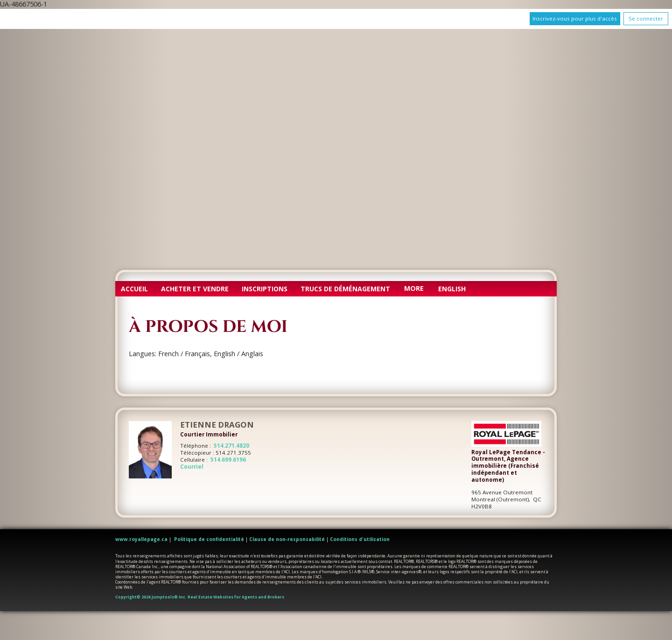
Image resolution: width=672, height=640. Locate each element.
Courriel (192, 467)
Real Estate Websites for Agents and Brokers (236, 597)
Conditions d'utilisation (360, 539)
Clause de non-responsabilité (287, 539)
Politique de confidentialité (209, 539)
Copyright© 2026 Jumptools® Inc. (151, 597)
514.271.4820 (231, 446)
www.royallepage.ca (141, 539)
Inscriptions (265, 289)
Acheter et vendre (195, 289)
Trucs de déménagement (345, 289)
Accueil (134, 289)
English (452, 289)
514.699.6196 (228, 460)
